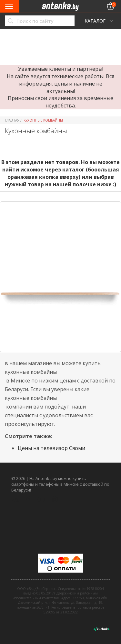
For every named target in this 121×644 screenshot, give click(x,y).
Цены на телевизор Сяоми (51, 448)
